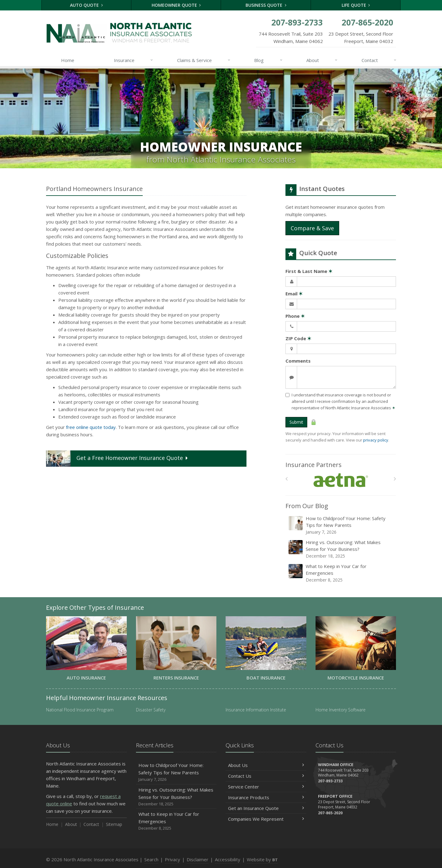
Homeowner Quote (176, 5)
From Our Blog (307, 506)
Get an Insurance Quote (266, 808)
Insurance (134, 60)
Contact (379, 60)
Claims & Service (204, 60)
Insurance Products (266, 797)
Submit (296, 422)
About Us (266, 765)
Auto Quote (86, 5)
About (322, 60)
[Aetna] (341, 480)
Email (294, 294)
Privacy (173, 859)
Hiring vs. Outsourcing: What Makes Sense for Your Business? (341, 549)
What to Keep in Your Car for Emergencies (341, 573)
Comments (298, 361)
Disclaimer (198, 859)
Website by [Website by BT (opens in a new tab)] (262, 859)
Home (68, 60)
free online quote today (91, 427)
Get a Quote (118, 459)
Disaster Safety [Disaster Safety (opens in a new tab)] (151, 710)
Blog (268, 60)
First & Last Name (309, 271)
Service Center (266, 787)
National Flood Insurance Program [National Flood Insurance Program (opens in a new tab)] (80, 710)
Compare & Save (312, 228)
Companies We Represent (266, 819)
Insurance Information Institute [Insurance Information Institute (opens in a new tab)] (256, 710)
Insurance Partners (314, 465)
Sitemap (114, 824)
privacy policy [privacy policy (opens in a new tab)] (376, 440)
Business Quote (266, 5)
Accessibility (228, 859)
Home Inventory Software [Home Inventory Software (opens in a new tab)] (341, 710)
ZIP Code (298, 338)
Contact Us (266, 776)
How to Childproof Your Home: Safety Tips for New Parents (341, 525)
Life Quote (356, 5)
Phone (295, 316)
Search (151, 859)
